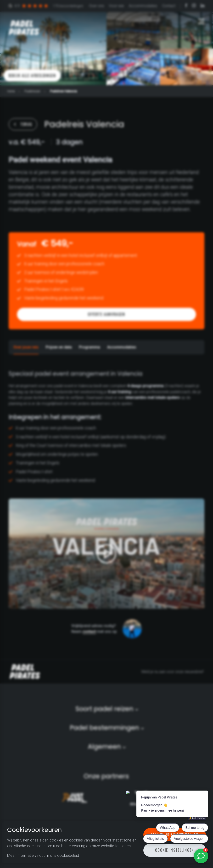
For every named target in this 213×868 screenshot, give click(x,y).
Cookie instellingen (174, 850)
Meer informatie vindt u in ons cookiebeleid (43, 855)
